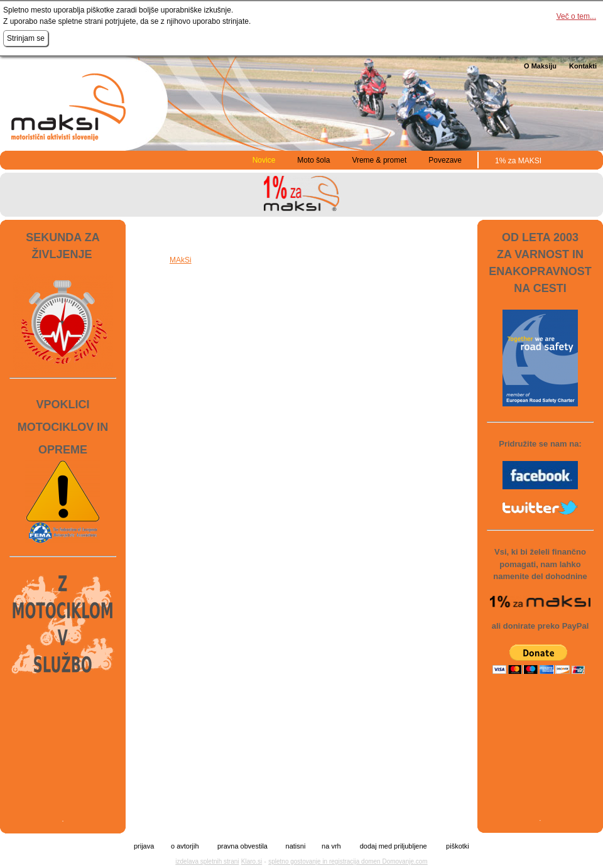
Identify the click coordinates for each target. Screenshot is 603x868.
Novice (264, 160)
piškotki (458, 846)
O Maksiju (540, 66)
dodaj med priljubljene (394, 846)
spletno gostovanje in (299, 861)
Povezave (445, 160)
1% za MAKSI (518, 161)
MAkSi (181, 260)
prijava (144, 846)
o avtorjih (185, 846)
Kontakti (583, 66)
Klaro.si (252, 861)
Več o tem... (576, 16)
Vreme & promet (379, 160)
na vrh (331, 846)
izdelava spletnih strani (207, 861)
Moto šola (313, 160)
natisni (296, 846)
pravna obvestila (242, 846)
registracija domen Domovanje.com (378, 861)
